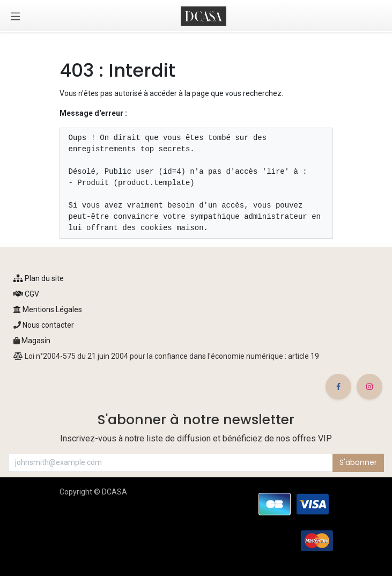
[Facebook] (338, 387)
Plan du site (39, 278)
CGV (26, 294)
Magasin (36, 341)
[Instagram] (369, 387)
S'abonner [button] (358, 462)
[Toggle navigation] (15, 16)
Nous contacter (47, 325)
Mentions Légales (48, 309)
